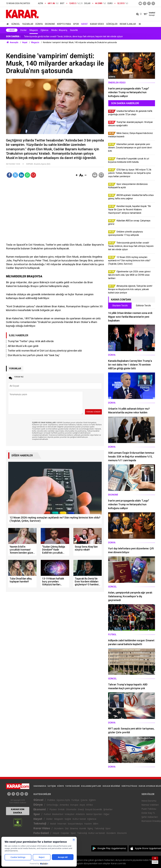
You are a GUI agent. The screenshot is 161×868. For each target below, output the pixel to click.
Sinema (74, 828)
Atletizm (80, 814)
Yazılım (88, 824)
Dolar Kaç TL (148, 813)
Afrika (89, 805)
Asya (82, 805)
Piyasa (53, 809)
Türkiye (75, 800)
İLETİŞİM (52, 786)
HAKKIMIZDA (40, 786)
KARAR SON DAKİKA (18, 811)
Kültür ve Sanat (97, 833)
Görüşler (112, 24)
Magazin (34, 30)
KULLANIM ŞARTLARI (91, 786)
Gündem (59, 828)
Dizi (67, 828)
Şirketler (108, 809)
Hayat (84, 24)
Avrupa (74, 805)
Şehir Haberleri (150, 817)
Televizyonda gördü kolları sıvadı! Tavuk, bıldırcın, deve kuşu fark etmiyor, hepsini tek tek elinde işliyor (73, 36)
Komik (83, 828)
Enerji (81, 809)
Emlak (61, 809)
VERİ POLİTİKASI (129, 786)
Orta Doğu (52, 805)
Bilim (96, 824)
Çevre (84, 800)
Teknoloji (40, 824)
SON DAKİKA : (13, 36)
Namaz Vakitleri (150, 805)
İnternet (62, 824)
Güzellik (74, 30)
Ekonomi (50, 24)
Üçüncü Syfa (63, 800)
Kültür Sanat (79, 819)
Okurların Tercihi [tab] (120, 306)
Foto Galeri (41, 833)
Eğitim (92, 800)
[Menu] (139, 24)
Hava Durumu (149, 801)
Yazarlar (28, 24)
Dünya (39, 24)
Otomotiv (71, 809)
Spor (76, 24)
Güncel (16, 24)
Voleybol (69, 814)
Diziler (23, 30)
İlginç (90, 828)
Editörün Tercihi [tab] (143, 306)
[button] (77, 175)
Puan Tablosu (149, 809)
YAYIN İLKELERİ (72, 786)
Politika (51, 800)
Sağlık (68, 819)
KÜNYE (61, 786)
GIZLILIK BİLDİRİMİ (111, 786)
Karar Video (97, 24)
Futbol (47, 814)
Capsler (65, 833)
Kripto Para (64, 24)
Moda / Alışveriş (59, 30)
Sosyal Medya (75, 824)
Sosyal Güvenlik (94, 809)
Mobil (53, 824)
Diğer (107, 814)
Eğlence (45, 30)
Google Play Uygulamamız (112, 848)
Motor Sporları (94, 814)
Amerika (64, 805)
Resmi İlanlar (128, 24)
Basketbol (58, 814)
